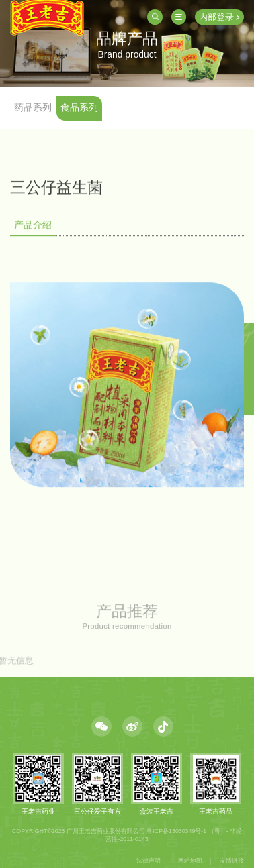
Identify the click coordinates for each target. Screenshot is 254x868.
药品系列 (33, 107)
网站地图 (190, 860)
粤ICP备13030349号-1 (176, 831)
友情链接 (232, 860)
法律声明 (149, 860)
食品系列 (79, 107)
